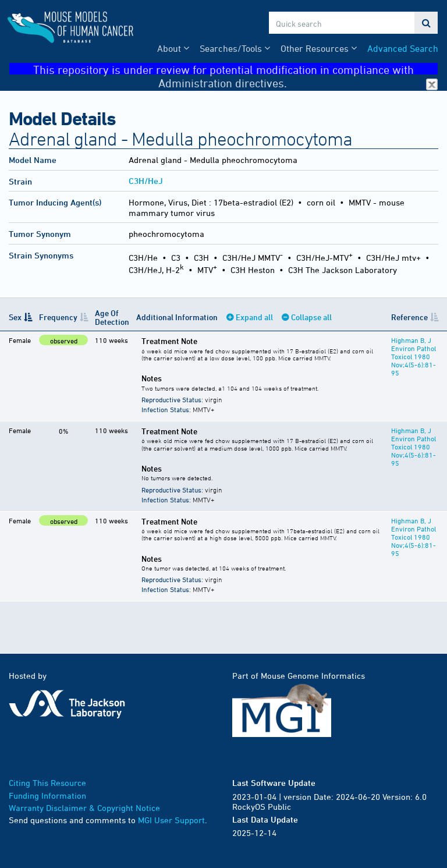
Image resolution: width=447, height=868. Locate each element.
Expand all (254, 317)
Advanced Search (403, 48)
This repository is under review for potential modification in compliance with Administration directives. (235, 69)
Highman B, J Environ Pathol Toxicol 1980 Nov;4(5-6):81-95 (414, 356)
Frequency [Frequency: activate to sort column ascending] (58, 317)
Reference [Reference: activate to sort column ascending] (409, 317)
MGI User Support (171, 820)
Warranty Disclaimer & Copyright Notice (84, 808)
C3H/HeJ (146, 181)
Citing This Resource (47, 783)
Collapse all (311, 317)
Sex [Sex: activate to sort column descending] (15, 317)
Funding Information (47, 796)
